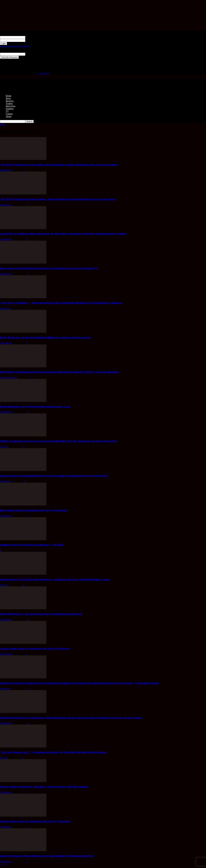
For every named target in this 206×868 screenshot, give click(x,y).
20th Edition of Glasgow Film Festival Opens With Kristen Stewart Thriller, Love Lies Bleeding (59, 372)
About (9, 116)
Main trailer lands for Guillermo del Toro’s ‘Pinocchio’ (34, 510)
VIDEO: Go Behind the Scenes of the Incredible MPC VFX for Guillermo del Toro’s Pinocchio (58, 441)
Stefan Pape (5, 308)
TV (7, 111)
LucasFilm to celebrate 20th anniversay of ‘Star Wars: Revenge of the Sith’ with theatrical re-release (63, 234)
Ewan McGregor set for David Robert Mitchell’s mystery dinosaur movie (45, 338)
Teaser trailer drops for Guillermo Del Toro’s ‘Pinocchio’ (35, 821)
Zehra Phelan (6, 170)
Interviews (11, 106)
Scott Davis (5, 481)
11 (6, 864)
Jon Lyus (4, 447)
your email (30, 54)
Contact (9, 114)
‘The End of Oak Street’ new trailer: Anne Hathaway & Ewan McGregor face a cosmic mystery (59, 165)
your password (32, 40)
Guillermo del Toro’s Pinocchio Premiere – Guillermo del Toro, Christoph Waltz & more (55, 579)
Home (9, 96)
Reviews (10, 101)
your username (32, 37)
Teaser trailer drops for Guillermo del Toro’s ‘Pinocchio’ (35, 649)
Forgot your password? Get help (15, 46)
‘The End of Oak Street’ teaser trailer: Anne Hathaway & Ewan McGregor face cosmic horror (58, 199)
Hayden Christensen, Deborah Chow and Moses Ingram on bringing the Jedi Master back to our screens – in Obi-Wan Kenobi (79, 683)
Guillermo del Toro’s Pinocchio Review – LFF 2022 (32, 545)
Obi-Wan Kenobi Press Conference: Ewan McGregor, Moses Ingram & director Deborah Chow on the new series (71, 718)
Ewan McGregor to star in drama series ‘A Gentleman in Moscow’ (41, 614)
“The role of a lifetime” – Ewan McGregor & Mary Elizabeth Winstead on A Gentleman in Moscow (61, 303)
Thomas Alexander (9, 378)
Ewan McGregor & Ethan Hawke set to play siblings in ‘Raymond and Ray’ (47, 856)
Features (10, 109)
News (8, 98)
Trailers (9, 103)
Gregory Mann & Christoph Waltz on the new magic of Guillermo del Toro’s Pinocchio (54, 476)
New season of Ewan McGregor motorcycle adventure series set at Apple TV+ (49, 268)
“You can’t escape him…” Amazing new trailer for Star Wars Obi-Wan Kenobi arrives (53, 752)
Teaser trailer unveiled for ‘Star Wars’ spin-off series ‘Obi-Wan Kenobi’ (44, 787)
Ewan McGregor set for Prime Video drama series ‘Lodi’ (35, 407)
